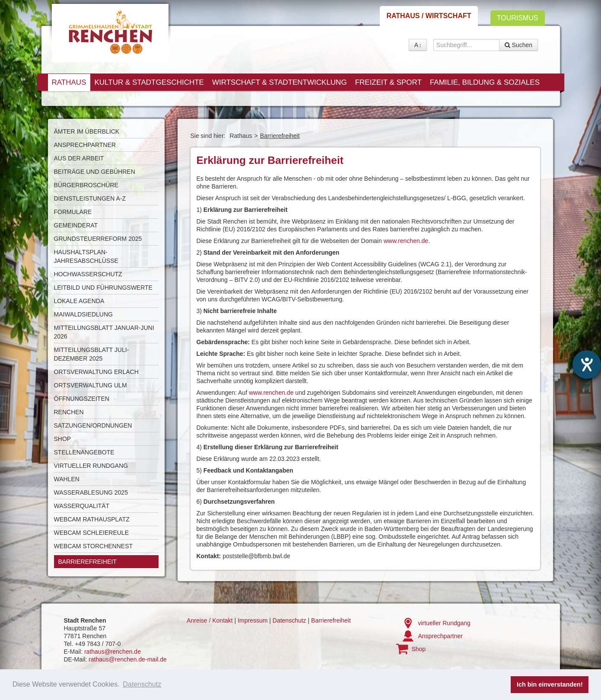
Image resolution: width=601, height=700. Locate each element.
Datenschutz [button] (142, 684)
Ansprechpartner (85, 145)
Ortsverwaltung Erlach (96, 372)
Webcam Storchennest (94, 546)
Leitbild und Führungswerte (103, 288)
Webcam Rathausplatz (92, 519)
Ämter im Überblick (87, 131)
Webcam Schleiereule (91, 533)
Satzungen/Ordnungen (93, 425)
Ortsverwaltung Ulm (91, 385)
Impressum (253, 620)
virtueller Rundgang (444, 623)
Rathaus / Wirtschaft (429, 16)
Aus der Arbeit (79, 158)
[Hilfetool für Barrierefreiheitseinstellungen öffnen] (587, 364)
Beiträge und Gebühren (95, 172)
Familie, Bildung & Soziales (485, 82)
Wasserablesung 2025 (91, 492)
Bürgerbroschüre (86, 185)
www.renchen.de (406, 241)
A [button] (418, 45)
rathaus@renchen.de (113, 652)
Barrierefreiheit (87, 562)
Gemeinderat (76, 225)
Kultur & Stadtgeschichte (149, 82)
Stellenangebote (84, 452)
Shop (63, 439)
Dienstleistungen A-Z (90, 198)
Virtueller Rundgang (91, 466)
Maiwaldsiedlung (83, 314)
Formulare (73, 212)
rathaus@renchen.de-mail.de (128, 659)
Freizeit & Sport (388, 82)
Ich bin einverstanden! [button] (550, 684)
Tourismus (518, 18)
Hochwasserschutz (88, 274)
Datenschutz (289, 620)
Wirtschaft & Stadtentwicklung (280, 82)
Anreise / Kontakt (210, 620)
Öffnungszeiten (82, 399)
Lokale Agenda (79, 301)
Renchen (69, 412)
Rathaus (69, 82)
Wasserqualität (82, 506)
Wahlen (67, 479)
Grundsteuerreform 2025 (98, 239)
